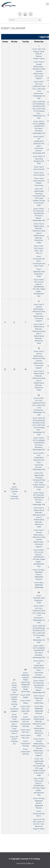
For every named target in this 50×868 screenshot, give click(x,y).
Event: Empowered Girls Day (26, 744)
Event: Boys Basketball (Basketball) (39, 585)
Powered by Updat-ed (25, 863)
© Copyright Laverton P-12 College (25, 859)
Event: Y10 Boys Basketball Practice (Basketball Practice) (39, 575)
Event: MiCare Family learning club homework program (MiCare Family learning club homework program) (14, 697)
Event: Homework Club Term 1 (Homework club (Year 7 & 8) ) (39, 261)
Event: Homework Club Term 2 (39, 814)
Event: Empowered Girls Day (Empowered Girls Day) (25, 722)
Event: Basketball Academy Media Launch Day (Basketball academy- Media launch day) (25, 682)
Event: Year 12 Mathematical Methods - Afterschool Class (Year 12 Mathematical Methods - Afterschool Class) (39, 233)
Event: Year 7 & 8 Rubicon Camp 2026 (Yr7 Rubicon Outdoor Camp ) (39, 54)
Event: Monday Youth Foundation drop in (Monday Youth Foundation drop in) (14, 724)
